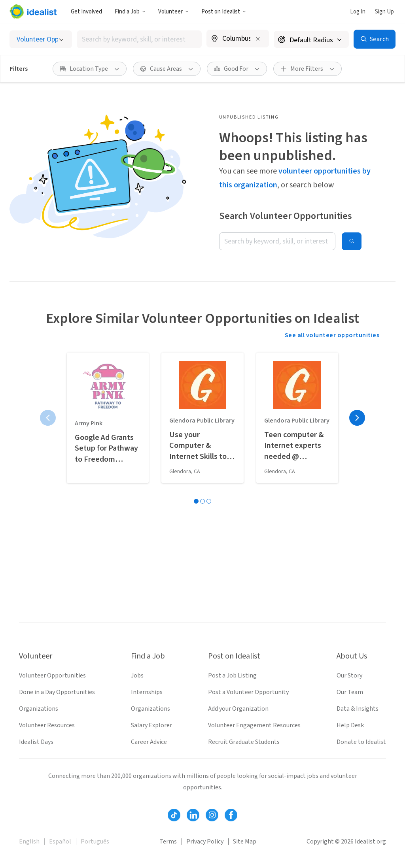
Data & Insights (358, 709)
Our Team (350, 692)
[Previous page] (48, 418)
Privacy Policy (205, 842)
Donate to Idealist (361, 742)
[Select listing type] (41, 39)
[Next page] (357, 418)
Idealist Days (36, 742)
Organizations (39, 709)
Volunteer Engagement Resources (254, 725)
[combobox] (139, 39)
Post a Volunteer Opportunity (248, 692)
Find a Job (130, 12)
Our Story (349, 676)
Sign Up (384, 12)
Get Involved (86, 12)
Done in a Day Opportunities (57, 692)
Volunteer (173, 12)
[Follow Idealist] (174, 815)
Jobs (137, 676)
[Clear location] (258, 39)
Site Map (245, 842)
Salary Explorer (151, 725)
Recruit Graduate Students (244, 742)
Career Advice (149, 742)
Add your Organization (238, 709)
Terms (168, 842)
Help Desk (350, 725)
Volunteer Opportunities (52, 676)
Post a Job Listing (232, 676)
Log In (358, 12)
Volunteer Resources (47, 725)
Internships (147, 692)
